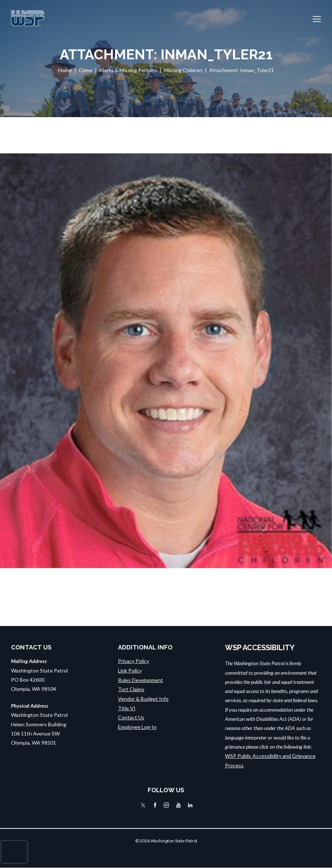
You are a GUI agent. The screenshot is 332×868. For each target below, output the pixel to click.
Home (65, 70)
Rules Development (141, 680)
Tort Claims (131, 689)
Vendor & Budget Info (143, 698)
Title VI (127, 707)
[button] (317, 18)
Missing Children (183, 70)
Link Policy (130, 670)
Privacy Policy (134, 661)
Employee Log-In (137, 726)
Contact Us (131, 717)
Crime (86, 70)
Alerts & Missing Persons (128, 70)
